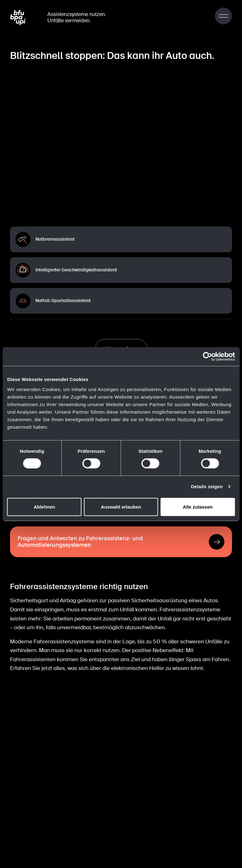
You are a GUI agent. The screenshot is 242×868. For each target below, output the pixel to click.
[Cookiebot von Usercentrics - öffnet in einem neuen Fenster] (207, 357)
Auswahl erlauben (121, 507)
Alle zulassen (198, 507)
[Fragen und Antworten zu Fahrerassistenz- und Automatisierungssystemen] (121, 540)
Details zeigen (207, 486)
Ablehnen (44, 507)
